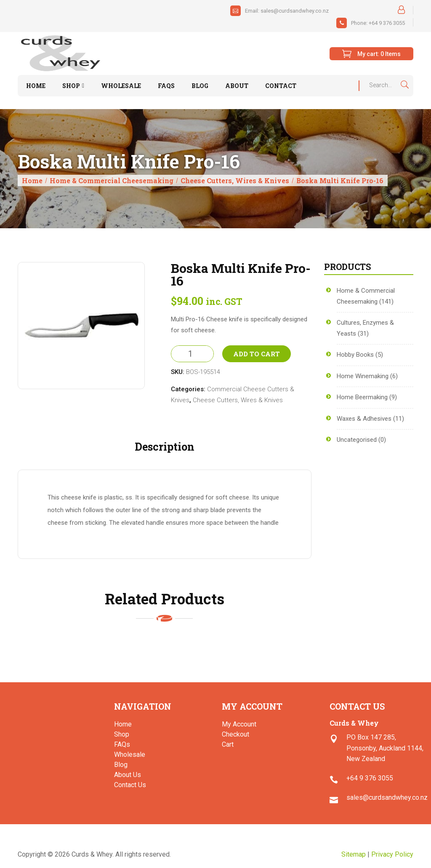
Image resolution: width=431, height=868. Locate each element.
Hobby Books (355, 355)
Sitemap (354, 854)
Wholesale (130, 754)
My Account (239, 724)
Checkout (235, 734)
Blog (121, 765)
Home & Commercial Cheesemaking (112, 180)
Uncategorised (357, 440)
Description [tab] (165, 447)
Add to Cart (257, 354)
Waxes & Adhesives (364, 419)
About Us (128, 775)
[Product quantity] (192, 354)
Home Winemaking (363, 376)
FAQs (122, 744)
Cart (228, 744)
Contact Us (130, 785)
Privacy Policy (392, 854)
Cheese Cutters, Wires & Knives (235, 180)
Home (32, 180)
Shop (122, 734)
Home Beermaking (362, 397)
